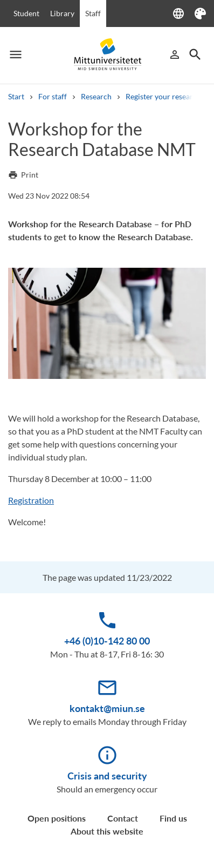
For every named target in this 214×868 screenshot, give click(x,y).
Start (16, 96)
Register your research (163, 96)
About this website (107, 831)
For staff (53, 96)
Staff (93, 13)
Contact (123, 818)
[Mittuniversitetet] (107, 55)
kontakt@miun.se (107, 708)
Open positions (57, 818)
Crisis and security (107, 776)
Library (62, 13)
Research (96, 96)
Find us (173, 818)
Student (26, 13)
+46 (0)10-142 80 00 (107, 641)
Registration (31, 500)
